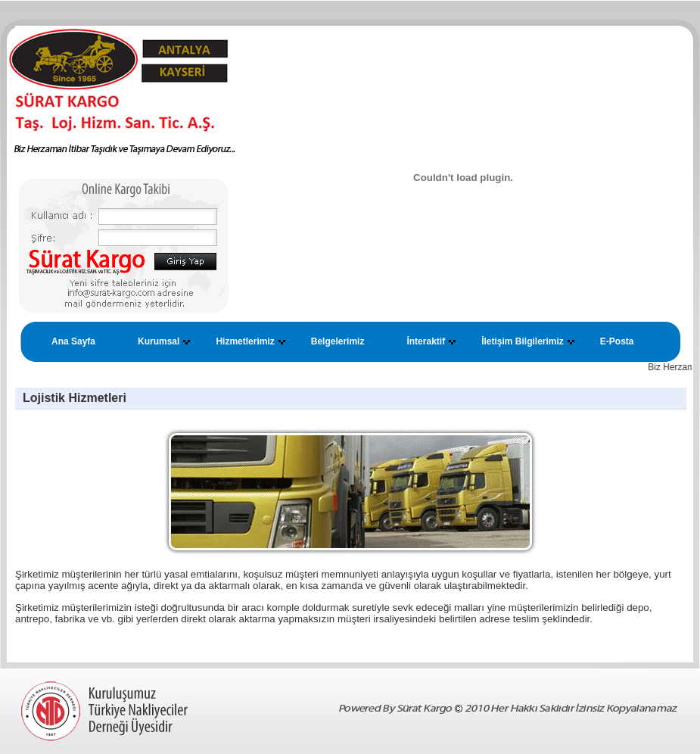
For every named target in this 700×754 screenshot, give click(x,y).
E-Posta (617, 341)
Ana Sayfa (73, 341)
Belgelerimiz (338, 341)
